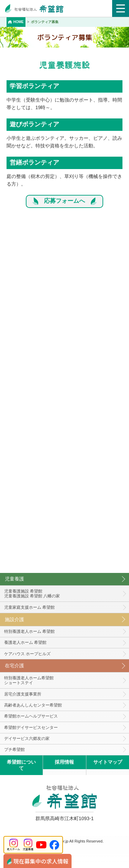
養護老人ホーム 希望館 (25, 642)
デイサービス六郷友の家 (27, 739)
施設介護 (14, 619)
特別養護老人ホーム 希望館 (29, 631)
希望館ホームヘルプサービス (31, 716)
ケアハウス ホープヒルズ (27, 654)
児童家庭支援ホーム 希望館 (29, 607)
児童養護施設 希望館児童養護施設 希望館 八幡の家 (32, 594)
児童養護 (14, 579)
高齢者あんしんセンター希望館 (33, 705)
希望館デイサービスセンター (31, 728)
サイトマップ (108, 762)
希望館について (21, 765)
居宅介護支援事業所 (23, 694)
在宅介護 (14, 666)
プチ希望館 (14, 750)
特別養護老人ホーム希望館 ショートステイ (29, 681)
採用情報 (64, 762)
